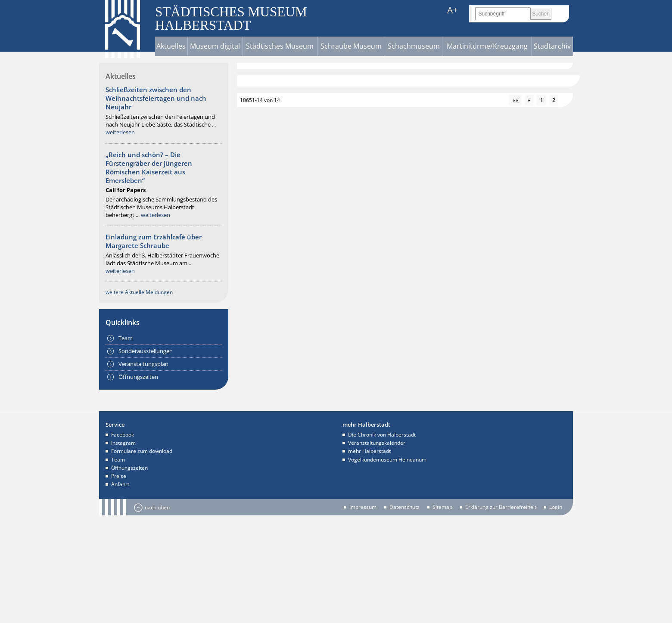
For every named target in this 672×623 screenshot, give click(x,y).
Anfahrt (120, 484)
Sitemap (442, 507)
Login (556, 507)
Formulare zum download (142, 451)
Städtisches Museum (280, 46)
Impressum (363, 507)
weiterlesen (120, 132)
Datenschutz (404, 507)
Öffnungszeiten (138, 377)
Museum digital (215, 46)
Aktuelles (171, 46)
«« (516, 100)
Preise (119, 476)
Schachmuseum (414, 46)
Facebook (123, 435)
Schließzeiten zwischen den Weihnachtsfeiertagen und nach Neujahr (156, 98)
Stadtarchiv (552, 46)
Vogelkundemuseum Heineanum (387, 460)
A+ (453, 10)
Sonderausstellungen (146, 351)
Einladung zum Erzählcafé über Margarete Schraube (154, 241)
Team (126, 338)
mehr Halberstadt (369, 451)
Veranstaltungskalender (377, 443)
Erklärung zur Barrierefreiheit (501, 507)
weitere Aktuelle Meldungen (139, 292)
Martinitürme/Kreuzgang (487, 46)
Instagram (123, 443)
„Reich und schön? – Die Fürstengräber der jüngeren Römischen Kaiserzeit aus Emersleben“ (149, 167)
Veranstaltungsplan (143, 364)
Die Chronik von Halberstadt (382, 435)
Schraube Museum (351, 46)
